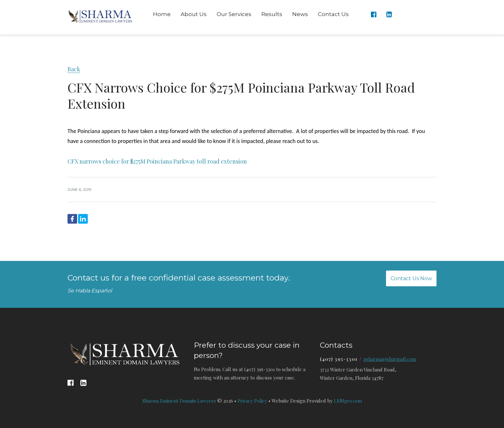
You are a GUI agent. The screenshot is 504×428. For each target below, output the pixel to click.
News (300, 14)
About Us (194, 14)
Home (162, 14)
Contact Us (333, 14)
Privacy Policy (252, 401)
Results (272, 14)
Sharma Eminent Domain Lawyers (179, 401)
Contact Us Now (411, 278)
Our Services (234, 14)
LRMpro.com (348, 401)
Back (74, 69)
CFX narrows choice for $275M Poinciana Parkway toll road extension (157, 161)
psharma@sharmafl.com (390, 359)
